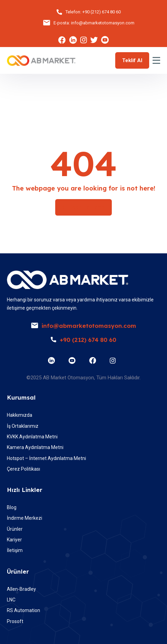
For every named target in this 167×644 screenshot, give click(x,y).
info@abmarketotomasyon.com (103, 23)
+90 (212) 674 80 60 (102, 12)
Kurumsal (21, 397)
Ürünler (18, 571)
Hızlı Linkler (25, 490)
